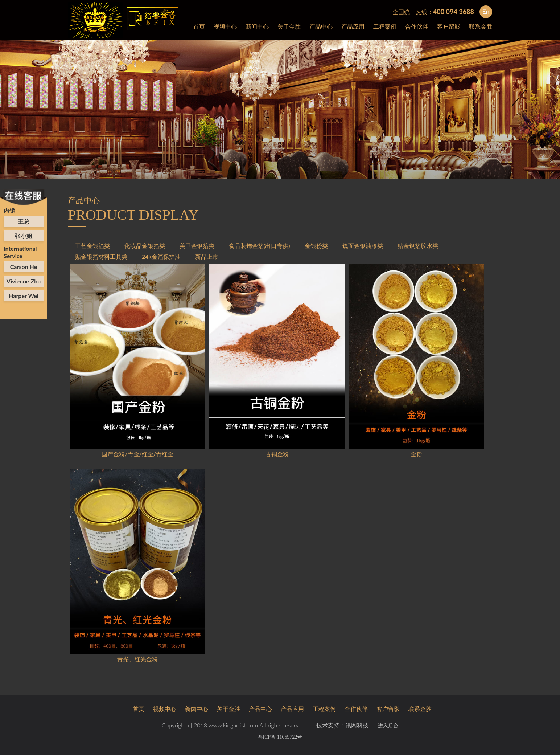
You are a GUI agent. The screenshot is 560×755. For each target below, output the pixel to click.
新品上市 (207, 256)
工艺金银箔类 (92, 246)
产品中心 (321, 26)
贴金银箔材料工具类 (101, 256)
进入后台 (388, 726)
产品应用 (353, 26)
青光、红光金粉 (137, 659)
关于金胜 (289, 26)
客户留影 (449, 26)
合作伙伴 (417, 26)
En (486, 11)
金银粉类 (316, 246)
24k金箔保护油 (161, 256)
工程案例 (385, 26)
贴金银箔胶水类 (418, 246)
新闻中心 (257, 26)
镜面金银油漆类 (363, 246)
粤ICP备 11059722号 (280, 737)
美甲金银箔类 (197, 246)
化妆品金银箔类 (145, 246)
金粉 (416, 454)
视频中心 (225, 26)
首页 (199, 26)
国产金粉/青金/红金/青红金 (137, 454)
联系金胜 (481, 26)
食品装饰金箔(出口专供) (260, 246)
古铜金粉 (277, 454)
